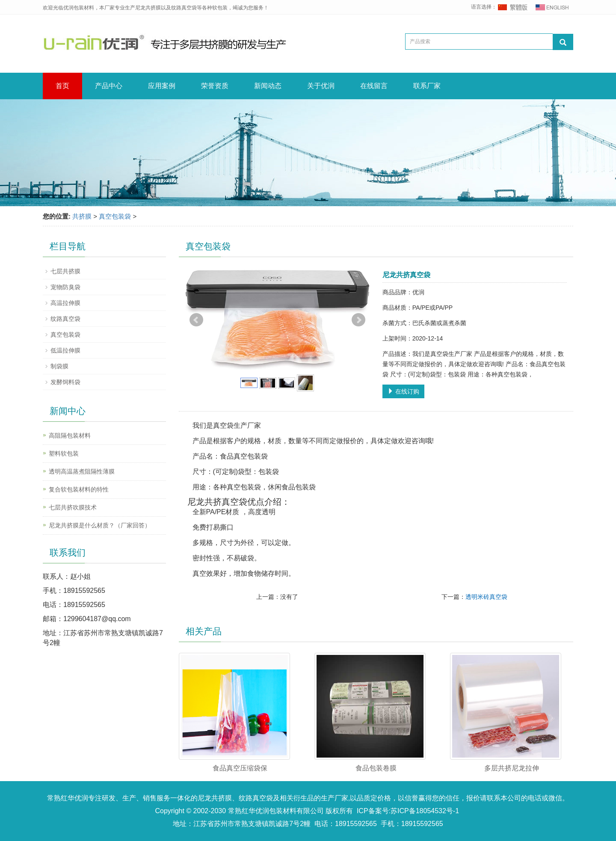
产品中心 (109, 86)
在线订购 (403, 391)
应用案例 (162, 86)
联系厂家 (427, 86)
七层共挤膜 (65, 271)
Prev (196, 320)
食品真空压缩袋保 (240, 768)
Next (358, 320)
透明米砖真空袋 (486, 597)
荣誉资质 (215, 86)
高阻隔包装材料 (70, 435)
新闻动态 (268, 86)
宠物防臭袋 (65, 287)
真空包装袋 (115, 216)
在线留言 (374, 86)
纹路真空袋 (65, 319)
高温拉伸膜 (65, 303)
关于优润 (321, 86)
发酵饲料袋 (65, 382)
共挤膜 (82, 216)
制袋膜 (59, 366)
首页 (62, 86)
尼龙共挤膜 (215, 798)
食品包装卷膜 (376, 768)
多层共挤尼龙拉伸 (512, 768)
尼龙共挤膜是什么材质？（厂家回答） (100, 525)
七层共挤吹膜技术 (73, 507)
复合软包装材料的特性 (79, 489)
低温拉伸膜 (65, 350)
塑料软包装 (64, 453)
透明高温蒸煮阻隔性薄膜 (82, 471)
